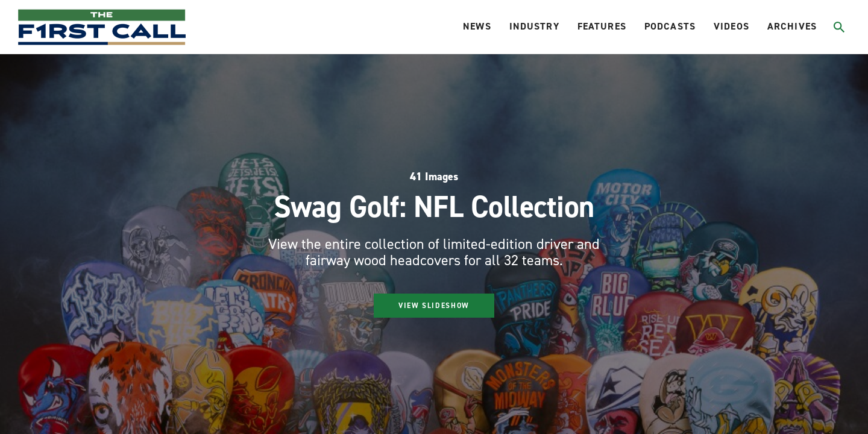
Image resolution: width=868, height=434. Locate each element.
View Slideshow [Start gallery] (434, 306)
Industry (534, 26)
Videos (731, 26)
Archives (792, 26)
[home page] (102, 27)
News (477, 26)
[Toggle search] (839, 27)
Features (602, 26)
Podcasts (670, 26)
